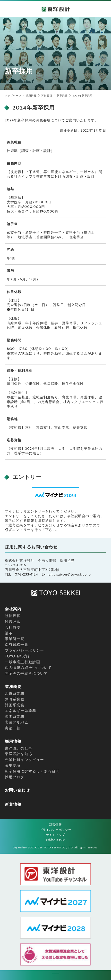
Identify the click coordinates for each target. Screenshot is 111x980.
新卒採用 (62, 96)
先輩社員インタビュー (24, 760)
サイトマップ (55, 835)
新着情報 (13, 804)
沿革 (9, 633)
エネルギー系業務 (21, 711)
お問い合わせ (17, 790)
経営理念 (13, 622)
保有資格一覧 (17, 645)
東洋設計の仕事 (19, 748)
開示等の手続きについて (26, 673)
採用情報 (31, 96)
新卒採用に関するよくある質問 (32, 771)
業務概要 (13, 687)
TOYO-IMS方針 (18, 656)
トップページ (13, 96)
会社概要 (13, 627)
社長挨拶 (13, 616)
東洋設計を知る (19, 754)
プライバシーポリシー (24, 650)
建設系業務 (15, 699)
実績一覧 (13, 728)
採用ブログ (15, 777)
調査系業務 (15, 717)
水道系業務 (15, 694)
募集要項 (47, 96)
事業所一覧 (15, 639)
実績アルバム (17, 722)
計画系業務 (15, 705)
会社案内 (13, 609)
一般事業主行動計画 (22, 662)
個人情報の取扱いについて (28, 668)
